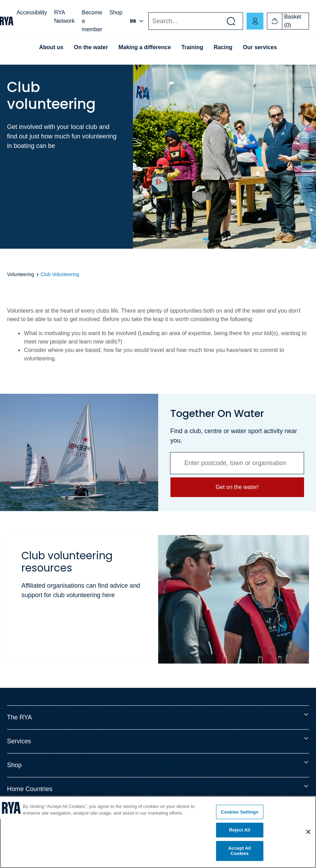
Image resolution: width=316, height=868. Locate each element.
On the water (91, 47)
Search (148, 21)
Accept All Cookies (240, 851)
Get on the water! (237, 487)
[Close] (308, 832)
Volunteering (21, 274)
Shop (116, 12)
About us (51, 47)
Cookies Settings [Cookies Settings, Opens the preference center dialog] (240, 812)
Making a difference (145, 47)
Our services (260, 47)
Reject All (240, 830)
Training (192, 47)
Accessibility (32, 12)
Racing (223, 47)
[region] (158, 832)
